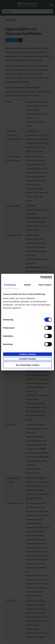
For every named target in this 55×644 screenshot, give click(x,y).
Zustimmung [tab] (10, 285)
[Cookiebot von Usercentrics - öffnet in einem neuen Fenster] (40, 277)
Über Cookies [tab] (45, 285)
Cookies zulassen (27, 354)
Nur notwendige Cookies (27, 365)
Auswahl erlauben (27, 359)
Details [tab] (27, 285)
